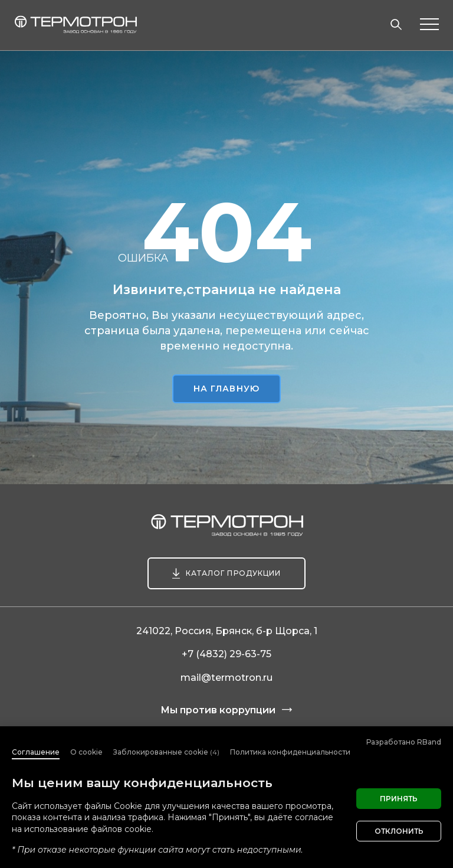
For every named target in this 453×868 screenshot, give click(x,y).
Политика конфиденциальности (290, 752)
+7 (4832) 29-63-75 (226, 654)
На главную (227, 389)
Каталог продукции (233, 573)
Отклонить (399, 831)
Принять (399, 799)
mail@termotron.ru (226, 678)
